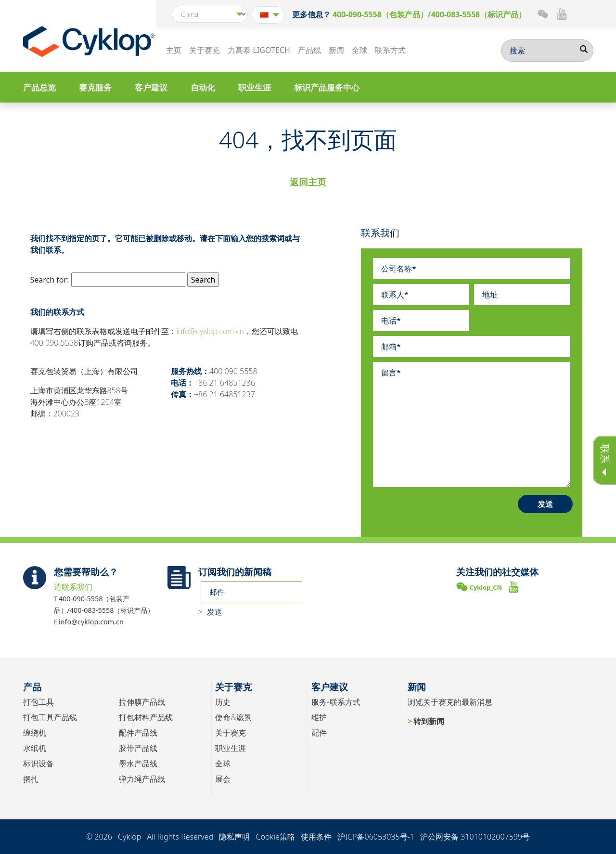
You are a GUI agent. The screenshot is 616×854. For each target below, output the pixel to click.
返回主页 (308, 182)
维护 (319, 717)
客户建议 (151, 87)
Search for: (50, 280)
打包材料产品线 (146, 717)
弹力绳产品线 (142, 779)
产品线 (309, 50)
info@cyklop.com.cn (210, 331)
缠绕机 (35, 733)
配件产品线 (138, 733)
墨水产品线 (138, 763)
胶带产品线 (138, 748)
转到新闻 (429, 721)
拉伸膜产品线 (142, 702)
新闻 (336, 50)
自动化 (203, 87)
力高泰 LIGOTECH (259, 50)
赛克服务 (95, 87)
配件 (319, 733)
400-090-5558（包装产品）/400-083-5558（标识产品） (429, 14)
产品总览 (39, 87)
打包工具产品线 (50, 717)
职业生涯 (255, 87)
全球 (359, 50)
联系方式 (390, 50)
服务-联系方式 (336, 702)
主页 (174, 50)
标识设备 (38, 763)
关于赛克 (205, 50)
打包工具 (38, 702)
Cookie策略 (275, 837)
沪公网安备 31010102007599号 (475, 837)
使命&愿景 (233, 717)
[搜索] (547, 51)
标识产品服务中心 (327, 87)
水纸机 (35, 748)
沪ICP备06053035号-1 (376, 837)
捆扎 (31, 779)
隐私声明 (234, 837)
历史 (223, 702)
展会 (223, 779)
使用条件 (316, 837)
